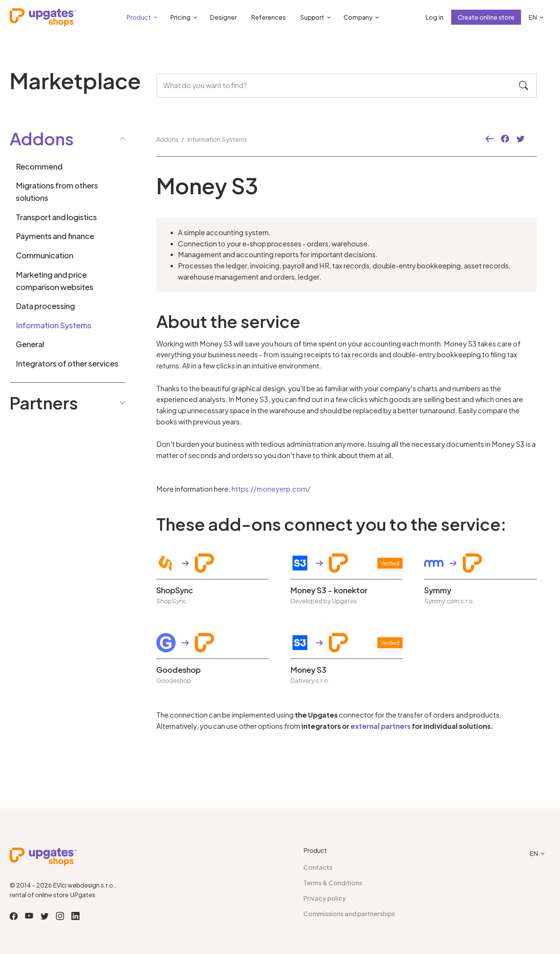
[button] (490, 139)
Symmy (438, 590)
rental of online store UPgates (52, 895)
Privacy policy (325, 898)
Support (312, 17)
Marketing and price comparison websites (55, 281)
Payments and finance (55, 236)
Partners (68, 402)
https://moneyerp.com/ (271, 489)
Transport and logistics (56, 217)
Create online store (486, 17)
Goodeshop (178, 670)
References (268, 17)
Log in (435, 17)
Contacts (318, 867)
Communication (45, 255)
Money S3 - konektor (329, 590)
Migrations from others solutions (57, 191)
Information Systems (54, 325)
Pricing (180, 17)
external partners (381, 726)
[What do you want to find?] (346, 86)
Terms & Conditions (333, 883)
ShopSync (175, 590)
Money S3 (308, 670)
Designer (223, 17)
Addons (167, 139)
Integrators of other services (67, 363)
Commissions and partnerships (349, 914)
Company (358, 17)
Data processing (45, 306)
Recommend (39, 166)
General (30, 344)
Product (139, 17)
